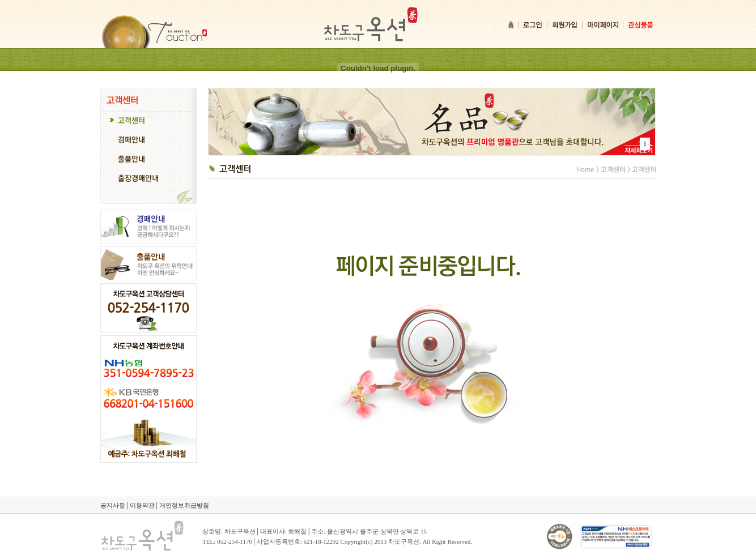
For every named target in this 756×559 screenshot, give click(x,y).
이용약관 (142, 505)
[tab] (148, 122)
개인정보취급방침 (184, 505)
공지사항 (113, 505)
